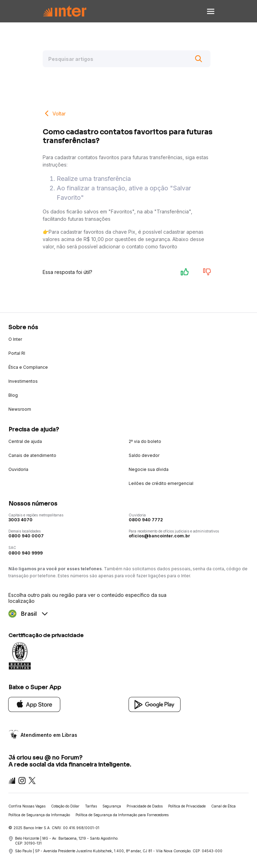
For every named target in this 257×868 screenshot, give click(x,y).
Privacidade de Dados (145, 806)
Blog (13, 395)
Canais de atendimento (32, 455)
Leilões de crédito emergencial (161, 483)
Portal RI (17, 353)
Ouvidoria (18, 469)
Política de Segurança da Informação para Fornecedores (122, 815)
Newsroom (20, 409)
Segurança (112, 806)
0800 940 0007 (26, 536)
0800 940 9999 (26, 553)
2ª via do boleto (145, 441)
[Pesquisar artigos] (127, 59)
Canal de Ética (223, 806)
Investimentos (23, 381)
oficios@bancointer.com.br (159, 536)
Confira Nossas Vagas (27, 806)
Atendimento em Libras (49, 735)
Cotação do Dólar (65, 806)
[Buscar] (199, 59)
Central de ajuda (25, 441)
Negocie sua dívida (149, 469)
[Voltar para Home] (65, 11)
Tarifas (91, 806)
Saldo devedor (144, 455)
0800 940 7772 (146, 520)
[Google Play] (155, 704)
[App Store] (34, 704)
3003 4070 (20, 520)
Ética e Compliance (28, 367)
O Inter (15, 339)
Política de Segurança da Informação (39, 815)
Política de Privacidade (187, 806)
